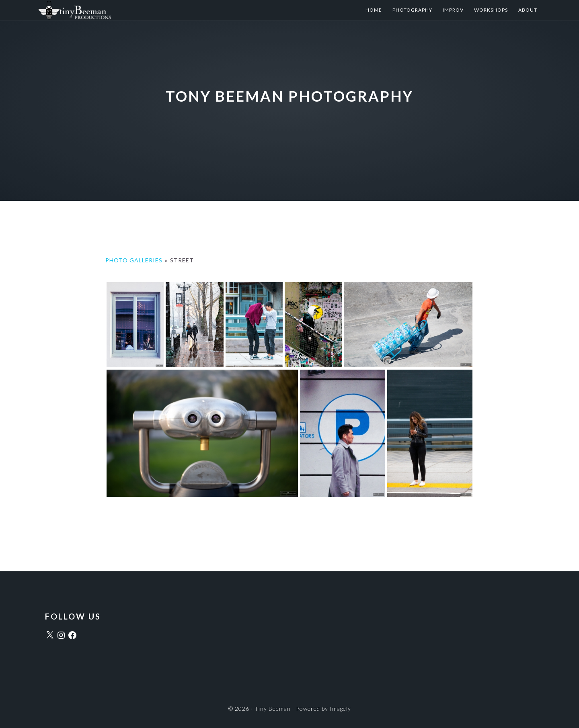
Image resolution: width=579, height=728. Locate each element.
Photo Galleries (134, 260)
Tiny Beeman (118, 10)
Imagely (340, 709)
